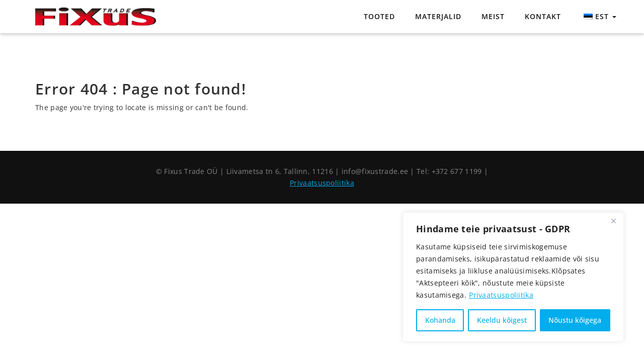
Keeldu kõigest (502, 320)
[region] (513, 277)
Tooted (379, 16)
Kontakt (543, 16)
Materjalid (438, 16)
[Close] (613, 221)
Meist (493, 16)
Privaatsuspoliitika (501, 295)
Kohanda (440, 320)
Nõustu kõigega (575, 320)
